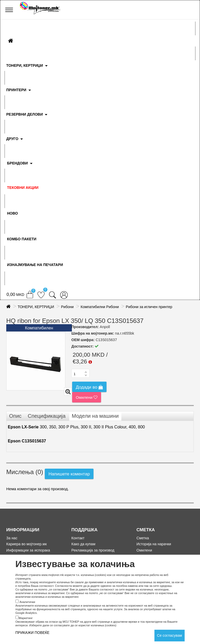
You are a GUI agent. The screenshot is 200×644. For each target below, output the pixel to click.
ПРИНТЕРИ (16, 90)
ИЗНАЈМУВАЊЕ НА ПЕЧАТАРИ (35, 265)
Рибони (67, 307)
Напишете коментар (69, 474)
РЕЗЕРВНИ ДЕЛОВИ (25, 114)
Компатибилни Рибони (100, 307)
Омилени (87, 397)
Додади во (89, 387)
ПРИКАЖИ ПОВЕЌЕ (32, 633)
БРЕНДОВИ (17, 163)
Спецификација (46, 416)
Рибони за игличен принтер (149, 307)
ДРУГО (12, 139)
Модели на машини (95, 416)
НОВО (12, 213)
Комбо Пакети (22, 239)
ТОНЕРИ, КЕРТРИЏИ (25, 65)
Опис (15, 416)
